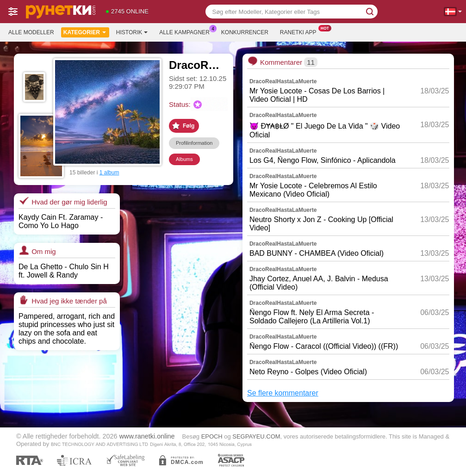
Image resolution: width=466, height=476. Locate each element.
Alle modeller (31, 32)
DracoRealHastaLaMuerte (283, 81)
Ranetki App (301, 31)
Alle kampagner (186, 31)
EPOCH (212, 436)
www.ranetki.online (147, 436)
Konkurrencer (245, 32)
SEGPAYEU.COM (256, 436)
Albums (184, 159)
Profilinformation (194, 143)
